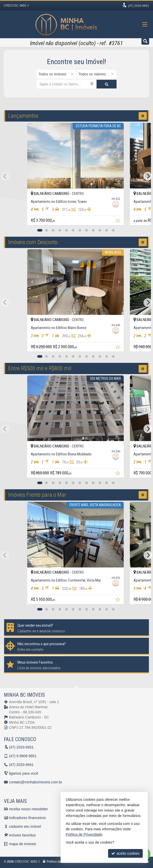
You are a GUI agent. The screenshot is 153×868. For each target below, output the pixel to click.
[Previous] (35, 156)
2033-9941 (21, 765)
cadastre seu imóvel (25, 826)
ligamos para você (24, 773)
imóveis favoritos (22, 835)
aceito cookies (125, 853)
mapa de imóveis (23, 844)
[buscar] (107, 84)
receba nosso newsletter (28, 809)
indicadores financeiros (27, 818)
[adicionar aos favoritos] (120, 221)
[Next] (118, 156)
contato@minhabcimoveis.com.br (36, 782)
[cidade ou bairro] (66, 84)
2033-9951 (139, 6)
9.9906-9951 (23, 756)
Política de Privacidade (84, 834)
